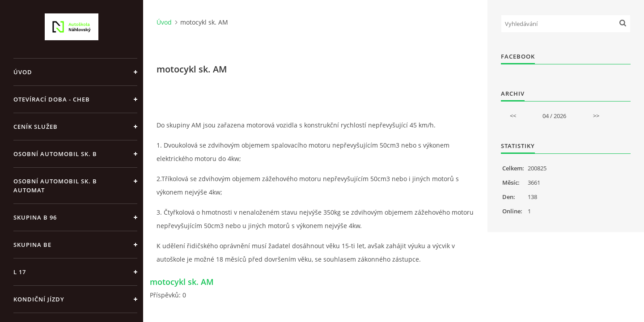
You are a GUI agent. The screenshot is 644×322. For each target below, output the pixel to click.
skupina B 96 (35, 217)
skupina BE (32, 245)
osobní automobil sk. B (55, 154)
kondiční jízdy (39, 299)
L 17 (20, 272)
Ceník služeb (36, 127)
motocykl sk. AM (182, 282)
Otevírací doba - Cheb (52, 99)
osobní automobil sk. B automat (55, 186)
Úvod (23, 72)
